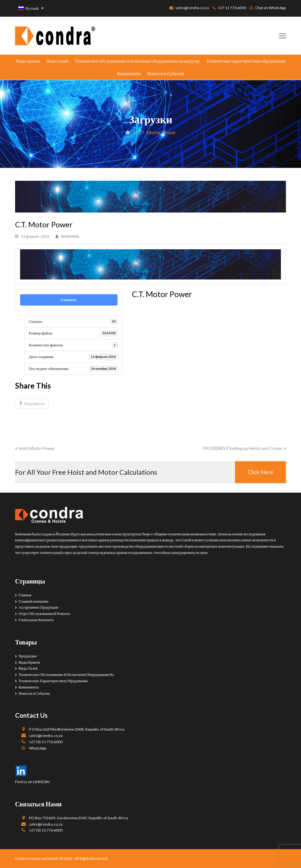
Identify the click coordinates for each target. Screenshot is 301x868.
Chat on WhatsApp (271, 8)
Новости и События (165, 73)
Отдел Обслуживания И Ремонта (44, 614)
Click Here (260, 472)
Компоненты (129, 73)
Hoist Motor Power (35, 448)
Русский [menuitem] (32, 8)
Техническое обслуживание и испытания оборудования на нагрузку (137, 61)
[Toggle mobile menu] (282, 36)
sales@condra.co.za (192, 8)
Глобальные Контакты (36, 620)
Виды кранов (28, 61)
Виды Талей (28, 668)
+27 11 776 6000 (232, 8)
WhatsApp (38, 748)
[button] (32, 403)
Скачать (69, 300)
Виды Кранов (29, 662)
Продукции (28, 656)
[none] (31, 8)
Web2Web (70, 236)
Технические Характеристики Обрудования (53, 681)
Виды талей (57, 61)
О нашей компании (33, 601)
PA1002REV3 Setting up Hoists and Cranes (245, 448)
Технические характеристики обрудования (246, 61)
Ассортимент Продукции (38, 607)
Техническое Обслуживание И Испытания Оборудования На (66, 674)
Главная (25, 595)
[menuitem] (31, 8)
